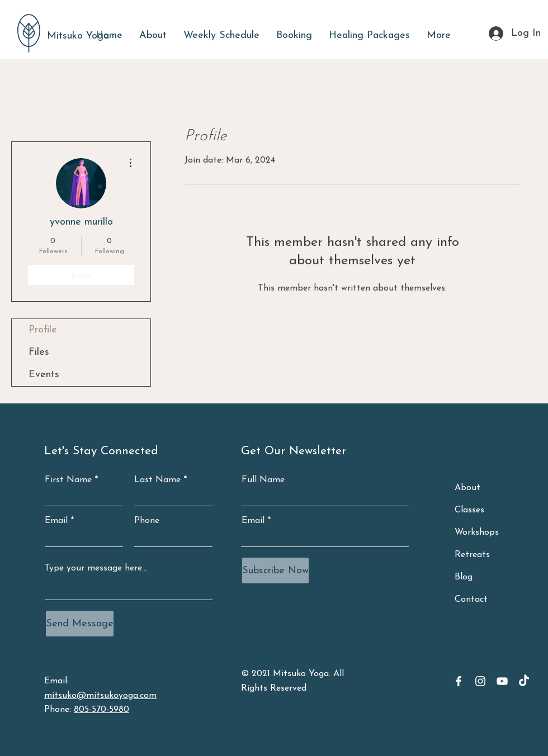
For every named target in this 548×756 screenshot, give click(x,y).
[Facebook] (459, 681)
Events (44, 375)
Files (39, 352)
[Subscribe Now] (275, 570)
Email (56, 521)
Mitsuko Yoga (78, 36)
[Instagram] (480, 681)
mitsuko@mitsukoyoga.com (100, 696)
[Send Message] (80, 624)
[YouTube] (502, 681)
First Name (68, 480)
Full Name (263, 480)
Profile (43, 330)
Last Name (157, 480)
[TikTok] (524, 681)
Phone (147, 521)
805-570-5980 (101, 710)
